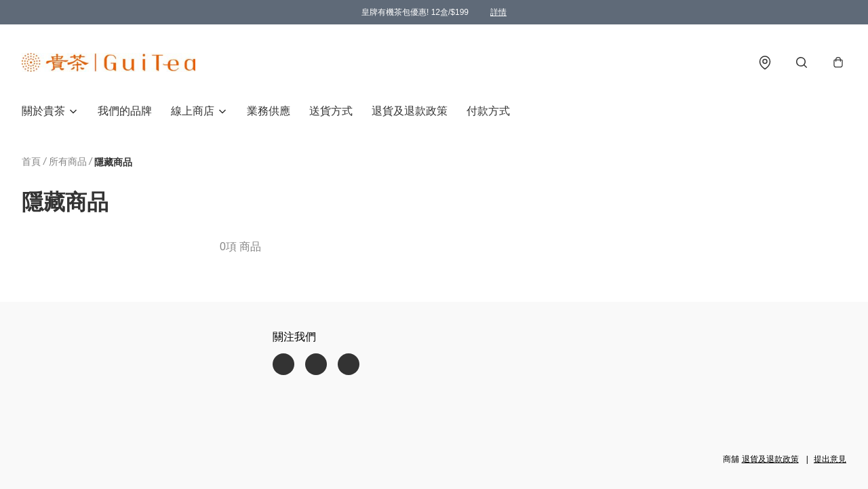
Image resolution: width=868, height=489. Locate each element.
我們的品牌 (125, 111)
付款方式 (488, 111)
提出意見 (830, 459)
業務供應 (269, 111)
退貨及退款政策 (410, 111)
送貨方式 (331, 111)
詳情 (498, 12)
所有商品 (68, 161)
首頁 (31, 161)
